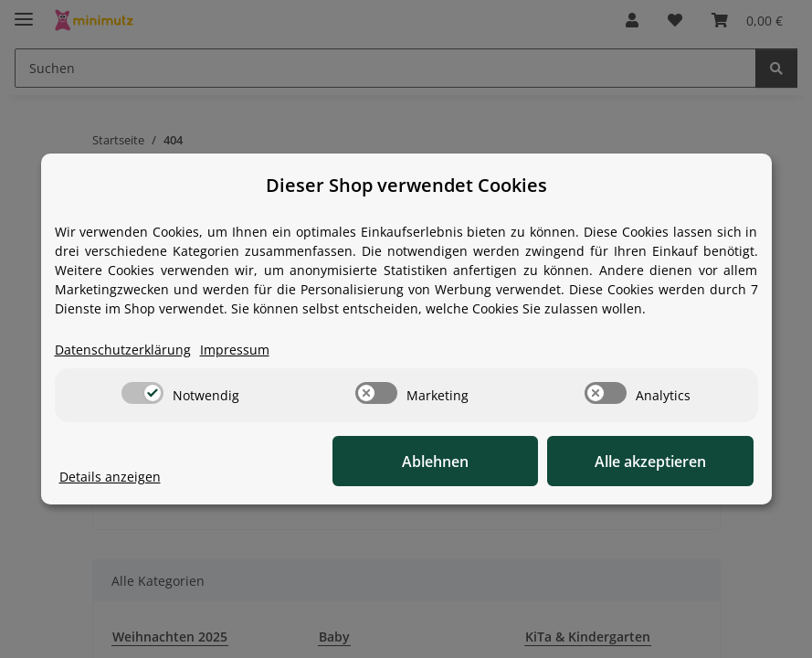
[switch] (142, 394)
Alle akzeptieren (662, 462)
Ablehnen (470, 462)
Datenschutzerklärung (123, 350)
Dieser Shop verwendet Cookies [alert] (406, 185)
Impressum (235, 350)
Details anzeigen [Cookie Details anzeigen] (110, 478)
